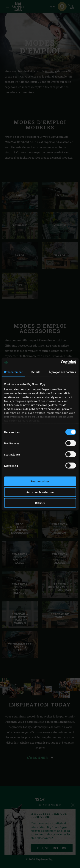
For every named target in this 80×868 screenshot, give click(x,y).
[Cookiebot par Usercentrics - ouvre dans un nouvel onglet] (60, 362)
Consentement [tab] (13, 372)
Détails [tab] (36, 372)
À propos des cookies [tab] (62, 372)
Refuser (40, 503)
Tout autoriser (40, 481)
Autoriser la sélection (40, 492)
